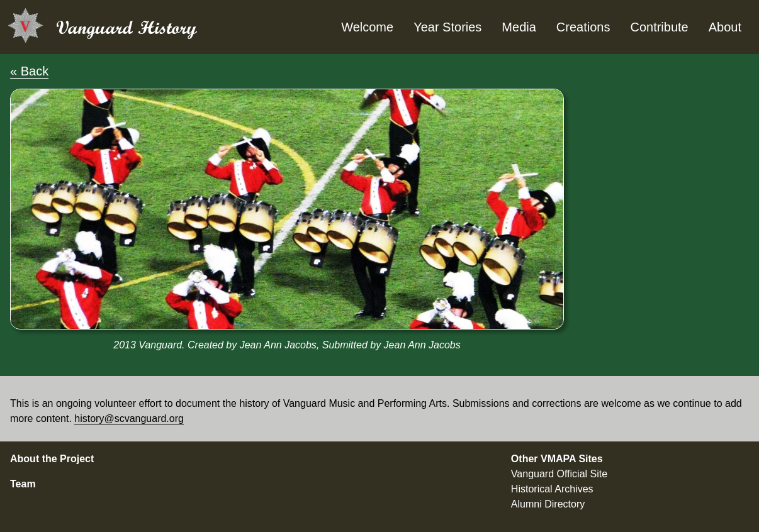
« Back (29, 71)
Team (23, 484)
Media (519, 27)
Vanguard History (126, 27)
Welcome (367, 27)
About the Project (52, 459)
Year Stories (447, 27)
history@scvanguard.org (129, 418)
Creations (583, 27)
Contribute (659, 27)
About (725, 27)
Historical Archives (552, 489)
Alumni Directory (548, 504)
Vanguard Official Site (559, 474)
